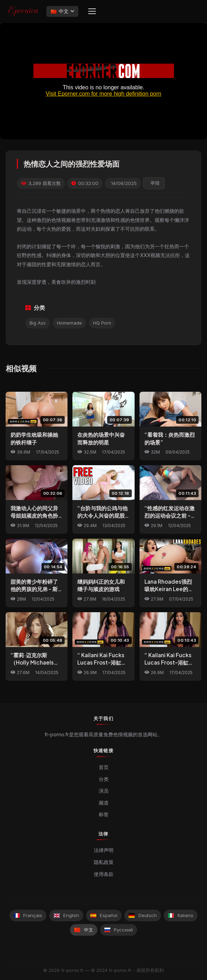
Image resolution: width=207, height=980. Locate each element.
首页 (104, 767)
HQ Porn (102, 323)
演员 (104, 791)
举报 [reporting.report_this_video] (155, 183)
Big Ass (38, 323)
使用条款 (104, 874)
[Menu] (92, 11)
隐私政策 (104, 862)
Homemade (69, 323)
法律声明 (104, 850)
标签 (104, 814)
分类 (104, 779)
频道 (104, 803)
